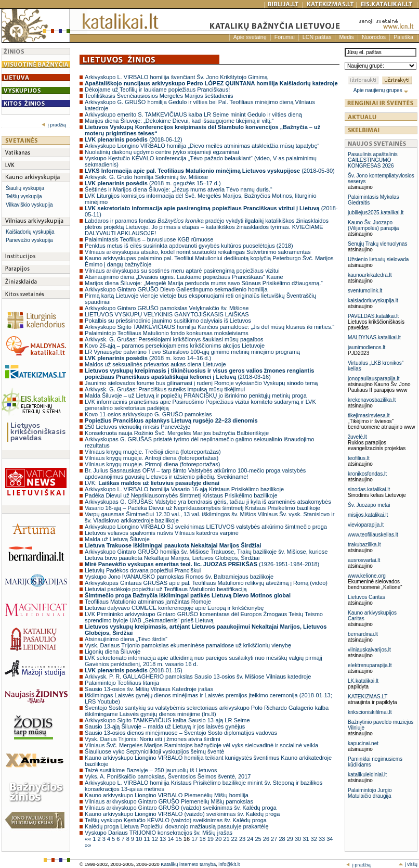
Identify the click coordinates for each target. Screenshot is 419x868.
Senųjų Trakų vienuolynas (378, 244)
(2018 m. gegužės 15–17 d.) (153, 183)
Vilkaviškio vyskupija (29, 205)
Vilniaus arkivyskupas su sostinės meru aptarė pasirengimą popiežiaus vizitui (182, 271)
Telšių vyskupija (24, 196)
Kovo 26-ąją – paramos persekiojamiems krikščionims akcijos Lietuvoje (175, 346)
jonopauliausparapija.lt (374, 379)
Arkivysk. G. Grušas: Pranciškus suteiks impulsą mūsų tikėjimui (165, 389)
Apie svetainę (250, 37)
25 (259, 839)
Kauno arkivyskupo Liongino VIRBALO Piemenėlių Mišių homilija (167, 795)
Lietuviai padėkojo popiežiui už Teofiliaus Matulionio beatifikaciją (166, 589)
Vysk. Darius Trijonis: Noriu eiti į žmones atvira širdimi (153, 739)
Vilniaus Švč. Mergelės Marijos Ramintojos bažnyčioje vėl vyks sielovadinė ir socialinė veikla (201, 745)
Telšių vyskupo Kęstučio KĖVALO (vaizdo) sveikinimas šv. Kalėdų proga (176, 820)
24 (251, 839)
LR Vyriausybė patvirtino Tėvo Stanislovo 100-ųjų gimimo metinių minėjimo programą (192, 352)
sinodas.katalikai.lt (369, 489)
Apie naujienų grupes (381, 90)
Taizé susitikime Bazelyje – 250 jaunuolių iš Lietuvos (151, 770)
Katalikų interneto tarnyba (188, 864)
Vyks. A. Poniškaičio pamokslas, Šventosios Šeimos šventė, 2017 (168, 776)
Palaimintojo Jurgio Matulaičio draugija (370, 793)
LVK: (152, 483)
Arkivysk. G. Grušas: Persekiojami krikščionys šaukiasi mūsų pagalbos (174, 339)
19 (211, 839)
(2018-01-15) (133, 670)
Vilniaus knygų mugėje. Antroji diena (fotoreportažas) (152, 458)
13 (163, 839)
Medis (346, 37)
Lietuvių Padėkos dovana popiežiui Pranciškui (143, 570)
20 (219, 839)
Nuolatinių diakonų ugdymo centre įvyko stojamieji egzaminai (162, 152)
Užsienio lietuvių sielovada (378, 259)
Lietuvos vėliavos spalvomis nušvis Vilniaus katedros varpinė (162, 533)
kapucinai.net (363, 743)
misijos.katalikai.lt (368, 515)
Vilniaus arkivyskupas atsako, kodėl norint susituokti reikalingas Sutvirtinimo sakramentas (198, 252)
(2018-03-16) (199, 374)
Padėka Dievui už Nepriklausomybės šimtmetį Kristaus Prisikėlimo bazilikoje (181, 495)
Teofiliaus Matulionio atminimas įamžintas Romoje (148, 602)
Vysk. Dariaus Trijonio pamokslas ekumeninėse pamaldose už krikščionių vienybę (188, 645)
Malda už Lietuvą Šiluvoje (117, 539)
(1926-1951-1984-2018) (202, 564)
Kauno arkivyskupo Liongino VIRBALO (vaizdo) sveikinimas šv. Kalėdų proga (182, 814)
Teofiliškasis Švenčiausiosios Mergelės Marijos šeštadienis (159, 96)
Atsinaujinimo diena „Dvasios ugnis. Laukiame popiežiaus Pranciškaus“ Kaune (184, 277)
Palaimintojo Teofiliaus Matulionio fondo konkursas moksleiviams (167, 333)
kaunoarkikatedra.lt (370, 275)
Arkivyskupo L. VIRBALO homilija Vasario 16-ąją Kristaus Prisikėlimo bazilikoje (184, 489)
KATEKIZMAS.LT (368, 697)
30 (299, 839)
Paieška (403, 37)
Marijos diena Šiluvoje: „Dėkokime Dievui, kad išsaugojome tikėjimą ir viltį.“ (179, 121)
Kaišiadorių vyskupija (30, 232)
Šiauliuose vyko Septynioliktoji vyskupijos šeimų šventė (154, 751)
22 (235, 839)
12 (156, 839)
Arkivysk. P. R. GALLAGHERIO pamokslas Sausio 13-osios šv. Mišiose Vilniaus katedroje (198, 676)
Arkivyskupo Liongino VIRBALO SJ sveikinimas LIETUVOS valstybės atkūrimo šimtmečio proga (206, 527)
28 (283, 839)
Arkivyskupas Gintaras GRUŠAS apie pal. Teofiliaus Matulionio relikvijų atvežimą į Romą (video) (206, 583)
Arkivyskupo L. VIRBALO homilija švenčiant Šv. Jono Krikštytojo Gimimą (176, 77)
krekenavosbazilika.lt (372, 400)
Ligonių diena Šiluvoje (113, 652)
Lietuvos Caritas (366, 597)
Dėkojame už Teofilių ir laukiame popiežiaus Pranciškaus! (157, 90)
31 (306, 839)
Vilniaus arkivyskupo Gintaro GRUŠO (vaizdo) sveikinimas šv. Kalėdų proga (181, 808)
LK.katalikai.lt (363, 681)
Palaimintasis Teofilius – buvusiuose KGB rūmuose (149, 239)
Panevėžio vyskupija (29, 240)
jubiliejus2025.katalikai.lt (376, 213)
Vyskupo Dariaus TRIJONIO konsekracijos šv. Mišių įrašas (159, 833)
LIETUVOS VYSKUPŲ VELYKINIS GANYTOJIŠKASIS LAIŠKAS (167, 314)
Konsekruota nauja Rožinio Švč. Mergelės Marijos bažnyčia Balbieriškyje (177, 433)
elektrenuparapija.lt (370, 665)
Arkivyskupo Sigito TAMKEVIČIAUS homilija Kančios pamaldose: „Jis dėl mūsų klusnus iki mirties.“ (209, 327)
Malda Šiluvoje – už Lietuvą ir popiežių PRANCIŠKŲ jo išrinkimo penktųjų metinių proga (196, 395)
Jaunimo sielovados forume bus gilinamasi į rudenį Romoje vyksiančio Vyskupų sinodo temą (201, 383)
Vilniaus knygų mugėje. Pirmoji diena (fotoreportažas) (152, 464)
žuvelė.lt (357, 437)
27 (275, 839)
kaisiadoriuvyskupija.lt (373, 301)
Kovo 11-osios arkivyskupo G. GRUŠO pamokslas (148, 414)
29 (291, 839)
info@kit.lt (229, 864)
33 (323, 839)
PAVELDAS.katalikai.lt (373, 316)
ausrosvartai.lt (364, 560)
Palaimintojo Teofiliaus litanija (122, 683)
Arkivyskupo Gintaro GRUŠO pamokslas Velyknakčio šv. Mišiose (167, 308)
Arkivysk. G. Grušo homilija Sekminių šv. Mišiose (146, 177)
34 (330, 839)
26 (267, 839)
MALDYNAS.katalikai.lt (374, 337)
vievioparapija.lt (366, 525)
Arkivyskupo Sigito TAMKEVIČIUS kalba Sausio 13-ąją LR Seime (167, 720)
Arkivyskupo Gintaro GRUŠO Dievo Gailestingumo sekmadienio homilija (176, 289)
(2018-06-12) (133, 139)
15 (180, 839)
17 (195, 839)
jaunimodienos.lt (366, 347)
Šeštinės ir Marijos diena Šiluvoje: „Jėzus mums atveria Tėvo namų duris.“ (179, 189)
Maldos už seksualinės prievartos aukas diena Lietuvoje (155, 364)
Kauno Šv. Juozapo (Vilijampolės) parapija (373, 225)
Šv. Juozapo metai (369, 505)
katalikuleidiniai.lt (367, 775)
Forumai (285, 37)
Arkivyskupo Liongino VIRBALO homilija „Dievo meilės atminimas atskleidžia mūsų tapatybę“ (202, 146)
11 (147, 839)
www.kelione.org (367, 576)
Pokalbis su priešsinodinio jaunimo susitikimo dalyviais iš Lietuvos (168, 321)
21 (227, 839)
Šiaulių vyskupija (25, 188)
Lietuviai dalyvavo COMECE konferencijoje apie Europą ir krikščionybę (174, 608)
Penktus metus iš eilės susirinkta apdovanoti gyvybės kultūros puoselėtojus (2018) (189, 246)
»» (88, 845)
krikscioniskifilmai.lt (370, 712)
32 (315, 839)
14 (171, 839)
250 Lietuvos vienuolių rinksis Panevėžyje (138, 427)
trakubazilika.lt (364, 545)
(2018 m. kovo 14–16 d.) (148, 358)
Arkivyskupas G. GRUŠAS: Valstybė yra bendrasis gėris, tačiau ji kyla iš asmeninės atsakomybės (208, 502)
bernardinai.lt (363, 634)
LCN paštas (317, 37)
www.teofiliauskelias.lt (373, 535)
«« (89, 839)
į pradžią (54, 125)
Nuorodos (374, 37)
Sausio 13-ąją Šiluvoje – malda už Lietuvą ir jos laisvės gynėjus (165, 726)
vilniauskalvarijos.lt (369, 650)
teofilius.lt (359, 458)
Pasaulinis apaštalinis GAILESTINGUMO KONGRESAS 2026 (373, 160)
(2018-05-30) (210, 171)
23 (243, 839)
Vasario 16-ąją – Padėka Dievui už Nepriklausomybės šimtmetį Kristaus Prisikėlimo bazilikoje (202, 508)
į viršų (408, 864)
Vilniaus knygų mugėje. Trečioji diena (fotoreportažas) (153, 452)
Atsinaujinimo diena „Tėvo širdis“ (126, 639)
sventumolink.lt (365, 291)
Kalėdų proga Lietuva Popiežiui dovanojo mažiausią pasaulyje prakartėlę (176, 826)
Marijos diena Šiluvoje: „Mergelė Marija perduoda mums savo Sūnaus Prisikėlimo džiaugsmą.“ (204, 283)
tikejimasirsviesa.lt (369, 416)
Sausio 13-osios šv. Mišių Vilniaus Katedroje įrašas (149, 689)
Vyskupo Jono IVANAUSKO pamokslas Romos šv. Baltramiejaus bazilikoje (179, 577)
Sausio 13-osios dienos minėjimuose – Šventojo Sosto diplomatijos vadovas (181, 733)
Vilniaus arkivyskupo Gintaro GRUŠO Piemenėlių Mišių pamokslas (169, 801)
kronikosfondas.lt (367, 474)
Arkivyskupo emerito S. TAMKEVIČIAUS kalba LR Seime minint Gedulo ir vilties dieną (193, 114)
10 (140, 839)
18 (203, 839)
